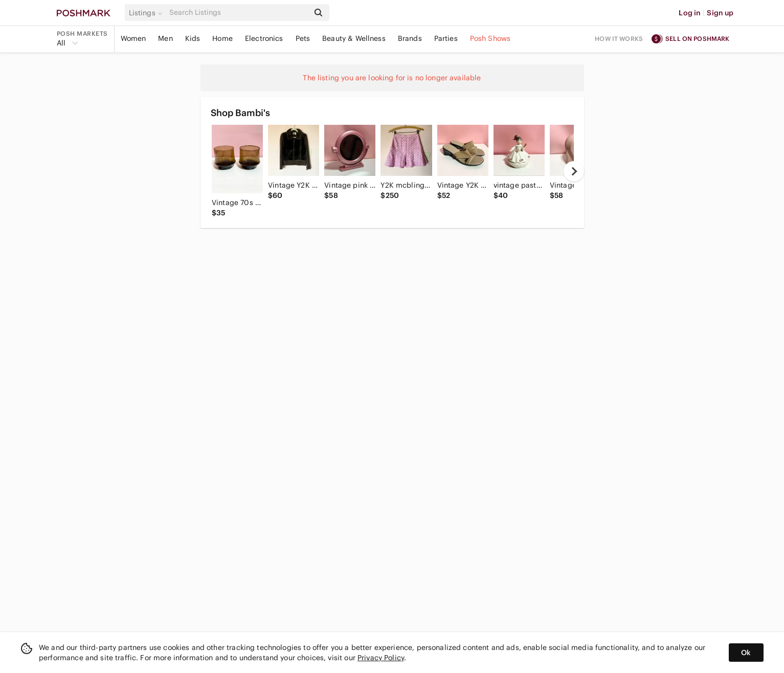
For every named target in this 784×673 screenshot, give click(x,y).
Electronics (264, 38)
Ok (746, 653)
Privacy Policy (381, 658)
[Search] (238, 13)
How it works (619, 39)
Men (165, 38)
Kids (193, 38)
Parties (446, 38)
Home (222, 38)
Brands (410, 38)
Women (133, 38)
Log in (690, 13)
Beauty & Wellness (354, 38)
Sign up (720, 13)
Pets (303, 38)
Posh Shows (490, 38)
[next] (574, 171)
